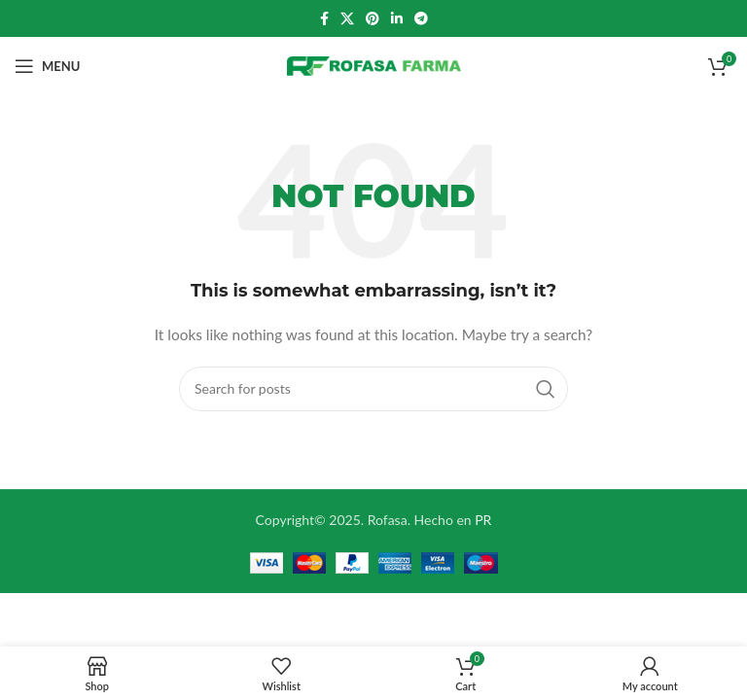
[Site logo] (374, 65)
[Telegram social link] (421, 19)
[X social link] (347, 19)
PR (483, 520)
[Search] (373, 389)
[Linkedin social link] (397, 19)
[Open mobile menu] (47, 66)
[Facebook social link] (324, 19)
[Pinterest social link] (373, 19)
